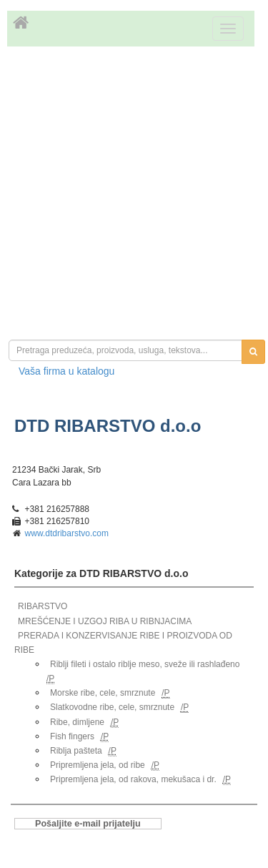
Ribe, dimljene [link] (77, 722)
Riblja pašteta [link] (76, 751)
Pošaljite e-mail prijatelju (88, 824)
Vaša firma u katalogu (66, 371)
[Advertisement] (134, 195)
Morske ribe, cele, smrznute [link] (103, 693)
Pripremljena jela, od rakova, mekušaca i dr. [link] (133, 779)
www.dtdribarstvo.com (67, 533)
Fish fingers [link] (72, 736)
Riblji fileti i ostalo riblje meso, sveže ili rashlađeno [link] (145, 664)
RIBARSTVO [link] (43, 606)
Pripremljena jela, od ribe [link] (98, 765)
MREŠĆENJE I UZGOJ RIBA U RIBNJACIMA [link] (105, 621)
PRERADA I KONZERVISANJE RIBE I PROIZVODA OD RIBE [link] (123, 643)
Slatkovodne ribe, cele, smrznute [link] (112, 707)
